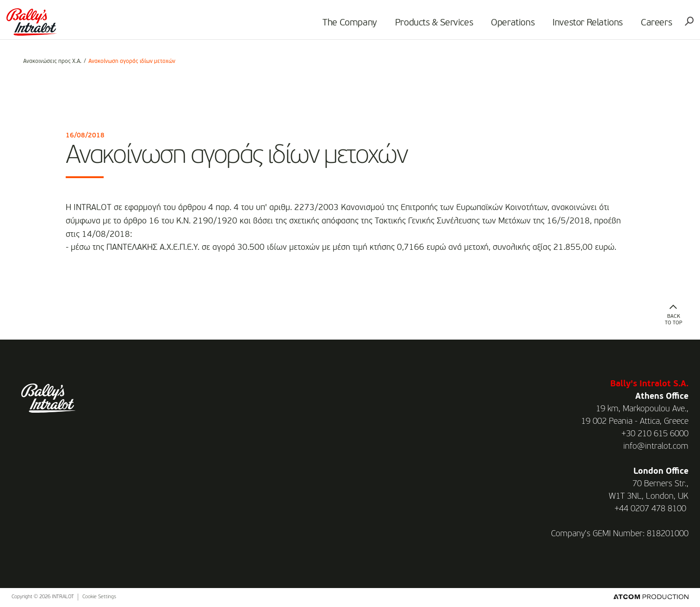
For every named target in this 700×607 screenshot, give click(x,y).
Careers (643, 26)
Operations (499, 26)
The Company (336, 26)
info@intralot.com (656, 446)
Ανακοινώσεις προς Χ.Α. (52, 62)
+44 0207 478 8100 (650, 509)
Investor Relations (574, 26)
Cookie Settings (99, 597)
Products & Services (421, 26)
